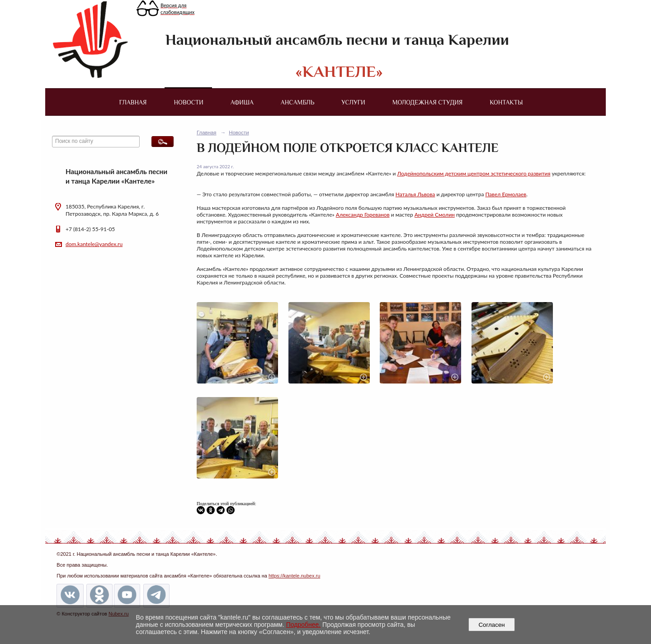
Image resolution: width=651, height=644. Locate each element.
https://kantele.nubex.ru (294, 576)
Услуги (353, 102)
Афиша (242, 102)
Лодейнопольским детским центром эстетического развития (474, 173)
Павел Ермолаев (506, 194)
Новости (189, 102)
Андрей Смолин (435, 215)
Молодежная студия (428, 102)
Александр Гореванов (363, 215)
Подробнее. (304, 625)
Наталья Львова (415, 194)
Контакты (506, 102)
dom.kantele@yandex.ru (94, 244)
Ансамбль (297, 102)
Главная (133, 102)
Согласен (492, 625)
